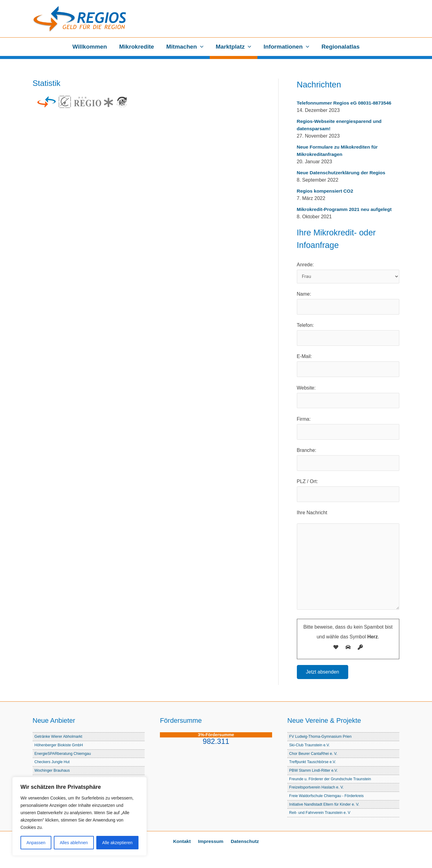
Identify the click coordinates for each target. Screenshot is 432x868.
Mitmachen (185, 47)
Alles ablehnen (74, 843)
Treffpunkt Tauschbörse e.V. (313, 763)
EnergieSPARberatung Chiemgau (64, 755)
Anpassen (36, 843)
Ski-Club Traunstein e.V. (310, 747)
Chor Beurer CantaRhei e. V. (314, 755)
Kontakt (183, 841)
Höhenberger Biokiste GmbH (60, 747)
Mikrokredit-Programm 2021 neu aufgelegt (346, 209)
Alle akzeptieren (117, 843)
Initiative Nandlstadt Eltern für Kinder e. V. (325, 805)
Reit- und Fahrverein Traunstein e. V (321, 813)
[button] (201, 47)
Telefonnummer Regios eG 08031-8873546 (346, 103)
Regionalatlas (339, 47)
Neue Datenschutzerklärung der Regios (343, 173)
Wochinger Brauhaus (53, 772)
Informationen (286, 47)
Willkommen (91, 47)
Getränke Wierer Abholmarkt (59, 739)
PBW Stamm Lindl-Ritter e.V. (314, 772)
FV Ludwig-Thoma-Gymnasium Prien (321, 739)
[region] (79, 816)
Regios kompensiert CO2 (326, 191)
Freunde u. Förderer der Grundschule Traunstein (331, 780)
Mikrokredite (137, 47)
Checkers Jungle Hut (53, 763)
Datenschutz (243, 841)
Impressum (210, 841)
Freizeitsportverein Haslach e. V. (317, 788)
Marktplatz (233, 47)
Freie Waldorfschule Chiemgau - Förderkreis (328, 796)
